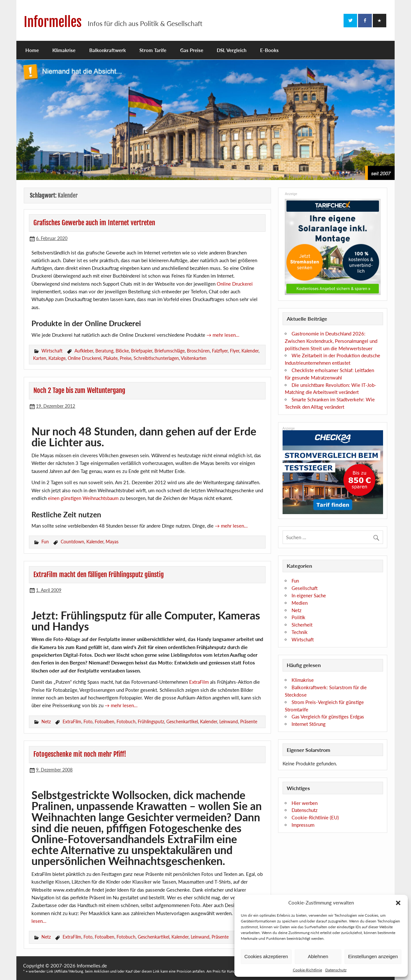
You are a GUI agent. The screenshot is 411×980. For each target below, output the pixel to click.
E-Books (269, 50)
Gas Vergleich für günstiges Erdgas (328, 717)
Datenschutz (336, 970)
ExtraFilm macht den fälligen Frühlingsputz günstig (99, 575)
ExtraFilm (199, 682)
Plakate (110, 358)
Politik (298, 617)
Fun (45, 542)
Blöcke (122, 351)
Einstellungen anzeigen (373, 956)
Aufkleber (84, 351)
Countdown (72, 542)
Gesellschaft (305, 588)
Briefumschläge (170, 351)
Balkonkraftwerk (108, 50)
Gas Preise (192, 50)
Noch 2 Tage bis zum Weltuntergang (79, 390)
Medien (300, 603)
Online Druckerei (235, 284)
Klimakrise (64, 50)
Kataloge (57, 358)
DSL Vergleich (232, 50)
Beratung (104, 351)
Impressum (303, 825)
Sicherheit (302, 625)
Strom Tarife (153, 50)
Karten (40, 358)
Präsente (249, 722)
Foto (88, 722)
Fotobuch (126, 722)
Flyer (235, 351)
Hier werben (305, 803)
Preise (126, 358)
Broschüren (198, 351)
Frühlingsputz (151, 722)
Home (32, 50)
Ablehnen (318, 956)
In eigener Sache (309, 595)
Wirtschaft (52, 351)
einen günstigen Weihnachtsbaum (83, 498)
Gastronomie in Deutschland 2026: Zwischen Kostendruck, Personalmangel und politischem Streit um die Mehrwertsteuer (331, 341)
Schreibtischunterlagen (156, 358)
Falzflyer (220, 351)
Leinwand (229, 722)
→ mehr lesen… (223, 335)
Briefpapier (142, 351)
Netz (46, 722)
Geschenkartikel (182, 722)
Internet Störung (309, 724)
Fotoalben (105, 722)
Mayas (112, 542)
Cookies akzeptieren (266, 956)
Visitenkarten (194, 358)
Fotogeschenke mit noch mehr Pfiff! (80, 754)
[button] (398, 903)
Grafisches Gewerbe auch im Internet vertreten (94, 223)
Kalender (250, 351)
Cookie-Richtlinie (307, 970)
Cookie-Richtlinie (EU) (315, 817)
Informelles (53, 22)
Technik (300, 632)
